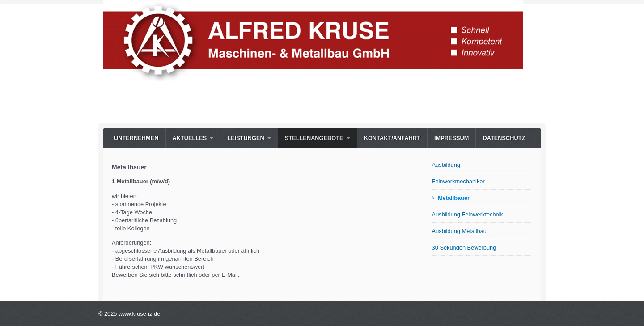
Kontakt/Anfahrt (392, 138)
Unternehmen (136, 138)
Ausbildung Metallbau (459, 231)
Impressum (452, 138)
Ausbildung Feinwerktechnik (468, 214)
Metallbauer (454, 198)
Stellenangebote (314, 138)
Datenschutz (504, 138)
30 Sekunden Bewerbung (464, 248)
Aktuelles (190, 138)
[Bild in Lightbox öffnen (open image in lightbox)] (313, 40)
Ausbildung (446, 165)
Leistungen (246, 138)
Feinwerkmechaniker (458, 181)
